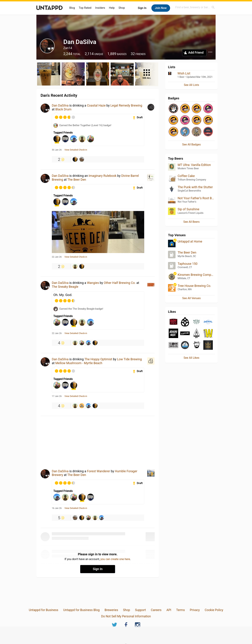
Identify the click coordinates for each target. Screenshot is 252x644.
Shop (122, 8)
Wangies (93, 283)
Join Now (161, 8)
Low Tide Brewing (129, 359)
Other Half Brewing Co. (120, 283)
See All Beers (191, 222)
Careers (156, 610)
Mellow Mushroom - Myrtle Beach (79, 363)
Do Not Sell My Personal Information (126, 616)
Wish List (184, 73)
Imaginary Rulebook (103, 176)
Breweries (111, 610)
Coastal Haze (96, 105)
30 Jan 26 (57, 150)
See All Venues (191, 298)
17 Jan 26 (57, 396)
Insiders (100, 8)
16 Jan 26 (57, 508)
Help (112, 8)
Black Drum (63, 109)
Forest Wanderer (99, 471)
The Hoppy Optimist (98, 359)
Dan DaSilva (60, 105)
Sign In (142, 8)
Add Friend (196, 52)
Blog (72, 8)
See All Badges (191, 144)
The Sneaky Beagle (65, 287)
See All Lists (192, 85)
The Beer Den (77, 180)
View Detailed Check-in (76, 150)
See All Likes (191, 358)
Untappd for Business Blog (81, 610)
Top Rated (85, 8)
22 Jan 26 (57, 257)
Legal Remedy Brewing (126, 105)
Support (141, 610)
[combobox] (195, 7)
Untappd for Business (44, 610)
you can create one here (115, 559)
